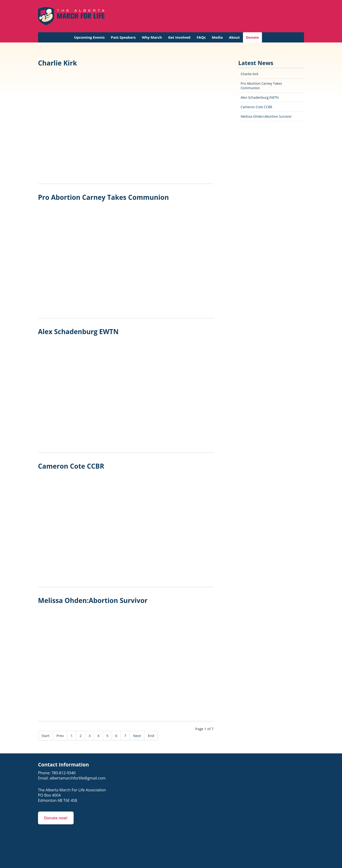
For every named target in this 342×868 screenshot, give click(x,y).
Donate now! (56, 818)
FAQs (201, 37)
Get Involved (179, 37)
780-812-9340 (63, 773)
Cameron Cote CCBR (71, 466)
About (234, 37)
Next (137, 736)
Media (217, 37)
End (151, 736)
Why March (152, 37)
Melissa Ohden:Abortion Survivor (93, 600)
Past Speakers (123, 37)
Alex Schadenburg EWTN (78, 331)
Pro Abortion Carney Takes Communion (103, 197)
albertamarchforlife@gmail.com (78, 778)
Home (66, 37)
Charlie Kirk (57, 63)
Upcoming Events (89, 37)
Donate (253, 37)
